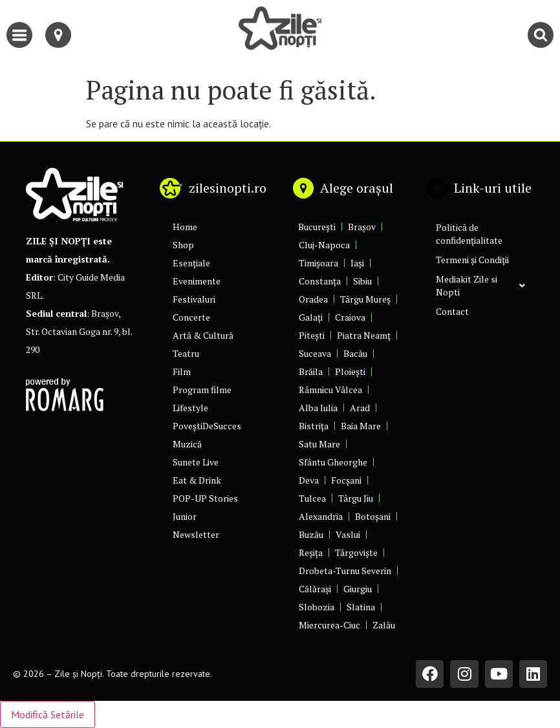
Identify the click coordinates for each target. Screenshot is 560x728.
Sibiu (362, 281)
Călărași (315, 589)
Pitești (312, 335)
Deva (309, 480)
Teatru (186, 353)
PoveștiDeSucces (207, 426)
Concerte (191, 317)
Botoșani (373, 516)
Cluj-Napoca (324, 245)
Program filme (202, 390)
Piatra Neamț (364, 335)
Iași (357, 263)
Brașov (362, 227)
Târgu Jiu (356, 498)
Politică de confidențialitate (469, 234)
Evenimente (197, 281)
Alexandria (321, 516)
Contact (452, 311)
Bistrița (314, 426)
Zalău (384, 625)
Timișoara (318, 263)
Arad (360, 408)
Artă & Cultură (203, 335)
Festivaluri (194, 299)
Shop (183, 245)
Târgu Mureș (365, 299)
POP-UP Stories (205, 498)
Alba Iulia (318, 408)
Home (185, 227)
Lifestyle (190, 408)
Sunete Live (196, 462)
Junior (185, 516)
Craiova (350, 317)
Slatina (361, 607)
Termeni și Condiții (472, 260)
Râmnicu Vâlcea (330, 390)
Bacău (355, 353)
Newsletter (196, 534)
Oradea (313, 299)
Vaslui (348, 534)
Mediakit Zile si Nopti (481, 285)
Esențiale (191, 263)
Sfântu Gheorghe (333, 462)
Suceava (315, 353)
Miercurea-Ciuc (329, 625)
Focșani (346, 480)
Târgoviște (356, 552)
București (317, 227)
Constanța (320, 281)
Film (182, 371)
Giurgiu (358, 589)
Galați (311, 317)
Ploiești (350, 371)
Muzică (187, 444)
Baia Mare (361, 426)
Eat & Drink (197, 480)
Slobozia (317, 607)
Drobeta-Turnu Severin (345, 571)
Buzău (311, 534)
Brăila (311, 371)
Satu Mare (319, 444)
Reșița (311, 552)
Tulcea (312, 498)
